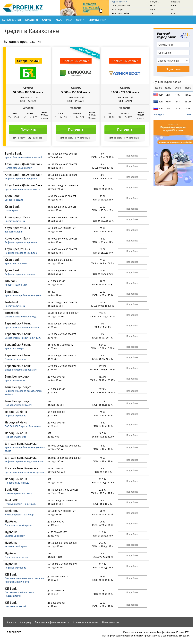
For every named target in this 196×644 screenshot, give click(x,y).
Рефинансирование (16, 416)
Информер (26, 622)
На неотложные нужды (17, 483)
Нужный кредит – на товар (19, 515)
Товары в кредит (14, 232)
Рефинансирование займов (20, 274)
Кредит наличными (15, 221)
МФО (59, 20)
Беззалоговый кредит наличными (23, 338)
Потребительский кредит (18, 168)
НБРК (190, 115)
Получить (28, 130)
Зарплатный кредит (15, 359)
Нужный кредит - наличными (21, 504)
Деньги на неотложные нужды (21, 317)
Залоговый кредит (15, 536)
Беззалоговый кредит (17, 547)
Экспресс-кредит (14, 200)
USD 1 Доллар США (121, 6)
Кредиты (32, 20)
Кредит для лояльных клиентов (22, 327)
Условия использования (86, 622)
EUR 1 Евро (117, 10)
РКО (69, 20)
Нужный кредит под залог (19, 493)
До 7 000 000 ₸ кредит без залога (23, 426)
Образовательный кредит (19, 525)
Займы (47, 20)
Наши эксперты (111, 622)
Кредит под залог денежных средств (25, 472)
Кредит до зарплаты (16, 264)
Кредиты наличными (16, 285)
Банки (80, 20)
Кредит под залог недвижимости (22, 189)
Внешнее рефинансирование (21, 370)
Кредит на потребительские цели (23, 295)
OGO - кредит (12, 211)
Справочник (97, 20)
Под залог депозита (16, 437)
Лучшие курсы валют (167, 82)
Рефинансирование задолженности (24, 462)
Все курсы (159, 115)
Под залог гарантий (15, 607)
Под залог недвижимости (18, 405)
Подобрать (173, 69)
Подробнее (132, 156)
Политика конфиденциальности (52, 622)
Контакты (11, 622)
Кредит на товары (15, 349)
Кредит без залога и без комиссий (23, 157)
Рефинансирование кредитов (21, 179)
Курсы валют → (119, 2)
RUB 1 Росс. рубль (121, 13)
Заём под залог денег (17, 557)
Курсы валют (12, 20)
